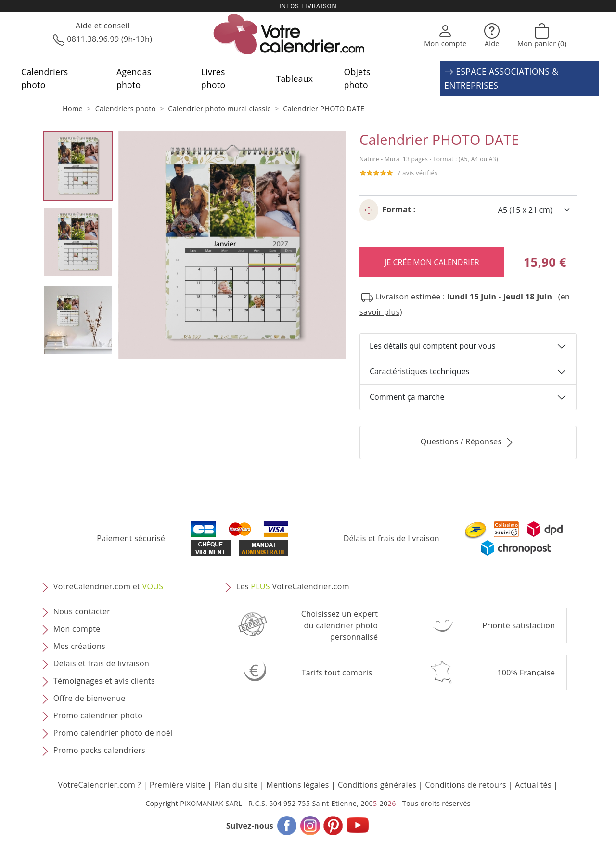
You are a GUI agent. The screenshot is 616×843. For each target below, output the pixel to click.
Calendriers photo (45, 78)
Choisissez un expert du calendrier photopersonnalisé (340, 625)
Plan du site (236, 785)
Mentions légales (298, 785)
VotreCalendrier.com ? (100, 785)
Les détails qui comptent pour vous (432, 346)
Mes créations (79, 646)
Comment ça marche (407, 397)
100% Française (526, 673)
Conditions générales (377, 785)
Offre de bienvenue (90, 698)
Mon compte (77, 629)
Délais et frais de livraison (391, 538)
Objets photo (357, 78)
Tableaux (295, 78)
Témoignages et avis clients (104, 681)
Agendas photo (134, 78)
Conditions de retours (466, 785)
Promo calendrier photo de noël (113, 733)
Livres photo (213, 78)
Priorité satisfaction (519, 625)
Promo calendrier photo (98, 715)
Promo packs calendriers (99, 750)
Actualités (533, 785)
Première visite (178, 785)
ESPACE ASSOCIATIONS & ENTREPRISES (501, 78)
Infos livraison (308, 6)
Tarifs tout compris (337, 673)
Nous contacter (82, 611)
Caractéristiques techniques (419, 371)
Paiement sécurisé (131, 538)
